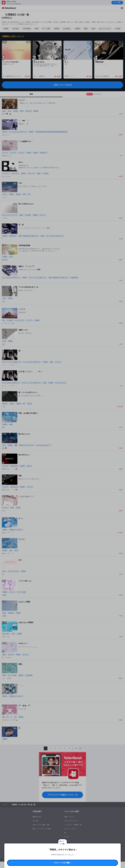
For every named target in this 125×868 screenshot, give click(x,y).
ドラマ (66, 837)
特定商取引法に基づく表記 (89, 847)
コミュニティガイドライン (59, 847)
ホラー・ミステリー (71, 829)
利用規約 (32, 847)
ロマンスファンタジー (71, 821)
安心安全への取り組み (74, 847)
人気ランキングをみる (62, 85)
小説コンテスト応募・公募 (41, 825)
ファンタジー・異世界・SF (73, 825)
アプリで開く (117, 2)
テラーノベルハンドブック (43, 847)
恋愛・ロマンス (69, 817)
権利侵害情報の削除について (48, 850)
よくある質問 (35, 850)
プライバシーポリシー (81, 850)
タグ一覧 (35, 821)
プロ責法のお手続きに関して (65, 850)
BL (65, 833)
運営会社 (91, 850)
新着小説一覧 (37, 817)
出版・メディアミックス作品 (42, 829)
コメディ (67, 841)
